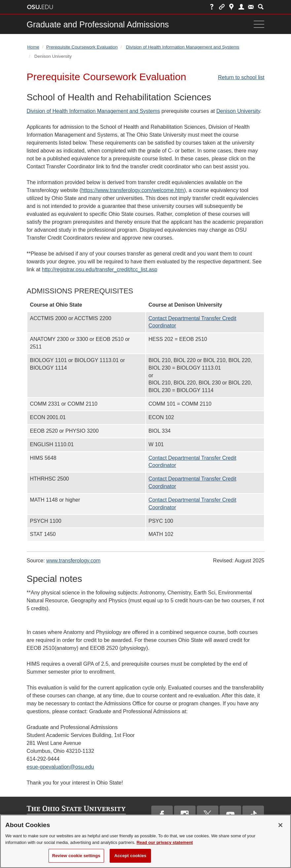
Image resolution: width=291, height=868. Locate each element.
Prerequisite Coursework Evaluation (82, 47)
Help (212, 7)
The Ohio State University (40, 7)
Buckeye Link (222, 7)
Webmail (251, 7)
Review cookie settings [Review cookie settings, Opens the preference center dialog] (76, 859)
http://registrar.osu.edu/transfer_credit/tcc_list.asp (100, 269)
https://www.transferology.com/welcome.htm (133, 190)
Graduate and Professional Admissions (98, 24)
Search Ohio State (261, 7)
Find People (241, 7)
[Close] (280, 829)
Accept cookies (130, 859)
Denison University (238, 111)
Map (231, 7)
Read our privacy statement (165, 846)
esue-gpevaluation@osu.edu (60, 767)
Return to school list (241, 77)
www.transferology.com (73, 561)
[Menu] (257, 24)
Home (33, 47)
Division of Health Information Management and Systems (182, 47)
